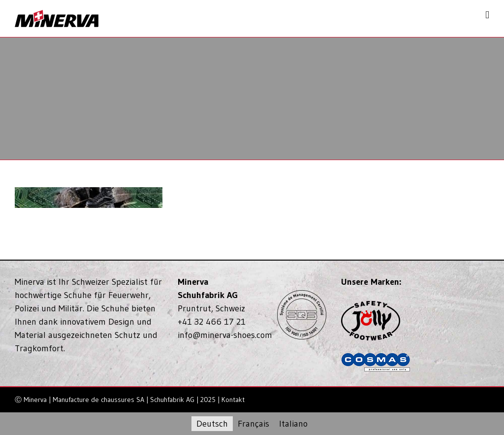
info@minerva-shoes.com (225, 335)
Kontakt (233, 400)
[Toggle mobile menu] (487, 15)
